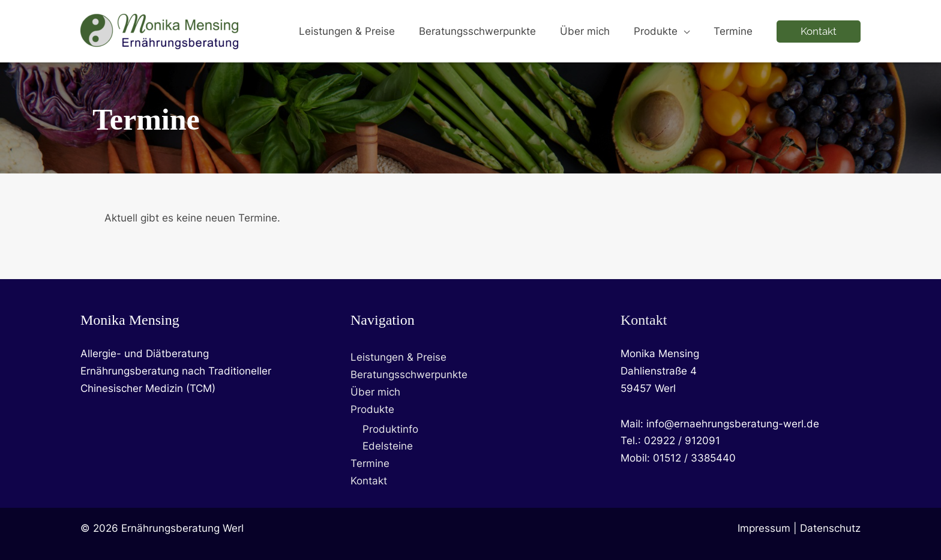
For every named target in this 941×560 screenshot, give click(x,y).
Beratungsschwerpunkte (409, 375)
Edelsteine (388, 447)
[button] (689, 31)
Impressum (764, 528)
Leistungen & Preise (398, 357)
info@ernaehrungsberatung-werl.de (733, 424)
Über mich (375, 392)
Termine (370, 463)
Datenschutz (830, 528)
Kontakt (369, 481)
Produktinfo (390, 429)
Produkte (372, 409)
